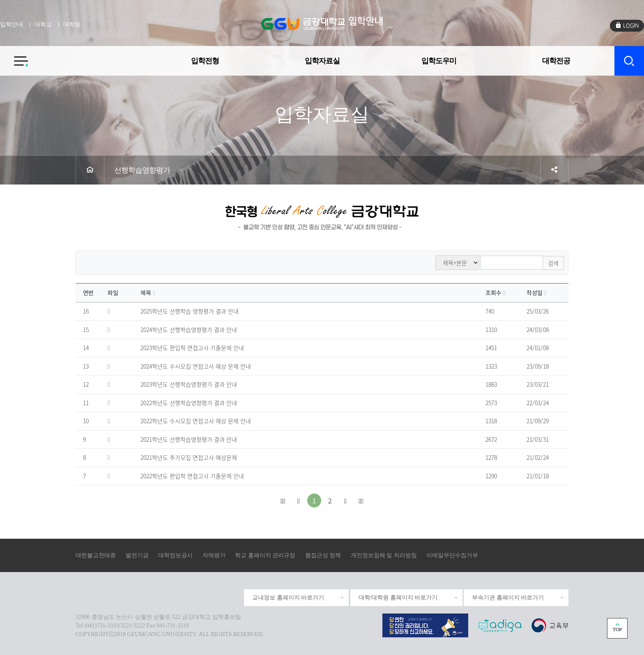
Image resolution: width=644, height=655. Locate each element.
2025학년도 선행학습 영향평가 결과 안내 (190, 311)
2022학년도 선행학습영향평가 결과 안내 (189, 403)
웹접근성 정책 (323, 555)
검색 (553, 263)
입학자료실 (322, 59)
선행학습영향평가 (142, 170)
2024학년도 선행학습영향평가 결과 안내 (189, 330)
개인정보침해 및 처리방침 (384, 555)
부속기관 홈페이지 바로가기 (518, 597)
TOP (617, 630)
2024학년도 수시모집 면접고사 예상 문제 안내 (196, 366)
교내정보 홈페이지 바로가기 (298, 597)
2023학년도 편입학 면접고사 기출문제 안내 (192, 348)
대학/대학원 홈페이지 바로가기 (408, 597)
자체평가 (214, 555)
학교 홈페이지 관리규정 (265, 555)
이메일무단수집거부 (452, 555)
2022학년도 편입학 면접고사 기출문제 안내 (192, 476)
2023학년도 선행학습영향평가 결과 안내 (189, 385)
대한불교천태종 (96, 555)
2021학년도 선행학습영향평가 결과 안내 (189, 439)
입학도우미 (439, 59)
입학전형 (205, 59)
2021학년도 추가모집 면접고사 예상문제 (189, 458)
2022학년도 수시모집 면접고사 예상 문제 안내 (196, 421)
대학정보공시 (175, 555)
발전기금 (137, 555)
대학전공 (556, 59)
